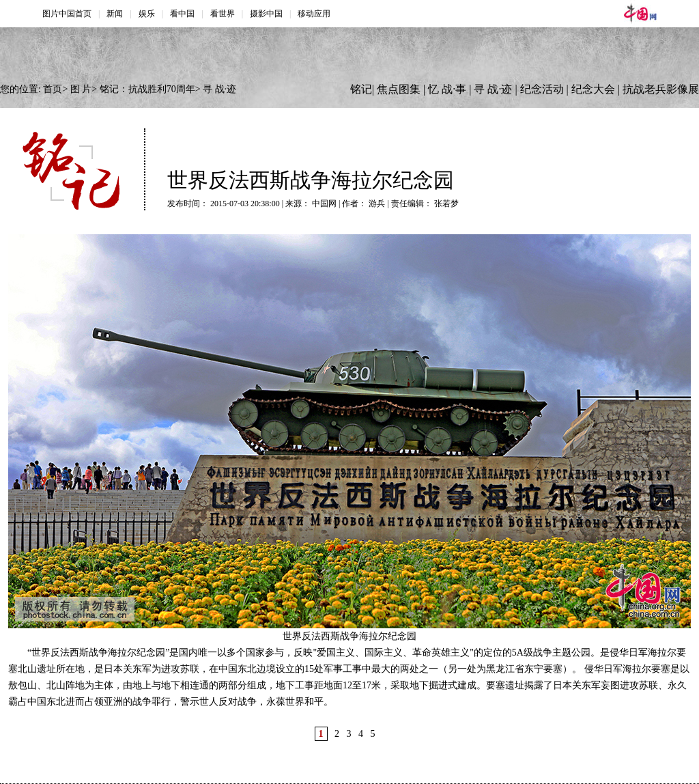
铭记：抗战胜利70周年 (147, 89)
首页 (53, 89)
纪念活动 (542, 89)
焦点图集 (399, 89)
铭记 (361, 89)
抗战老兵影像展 (661, 89)
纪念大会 (593, 89)
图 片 (81, 89)
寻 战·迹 (219, 89)
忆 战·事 (447, 89)
